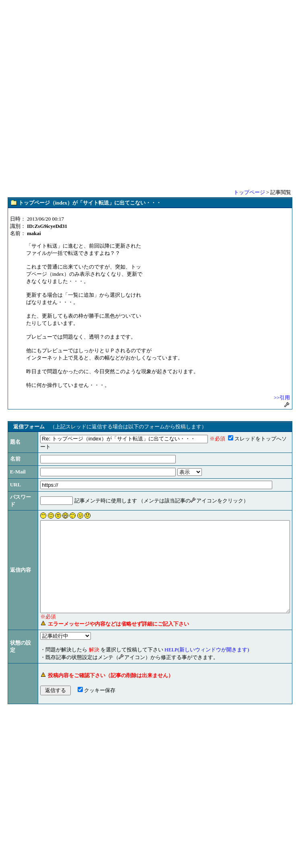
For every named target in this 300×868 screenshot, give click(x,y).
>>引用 (282, 398)
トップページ (249, 192)
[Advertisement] (150, 94)
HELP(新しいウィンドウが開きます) (184, 672)
